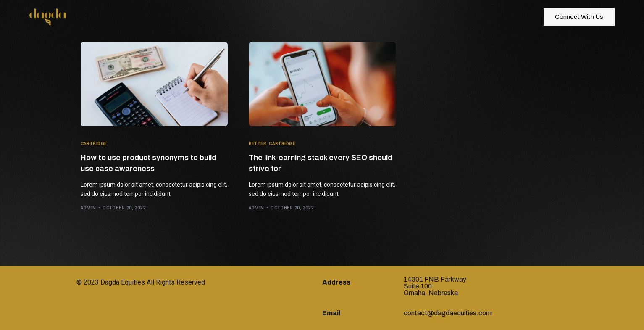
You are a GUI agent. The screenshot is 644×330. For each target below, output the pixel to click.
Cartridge (94, 144)
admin (88, 208)
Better (258, 144)
